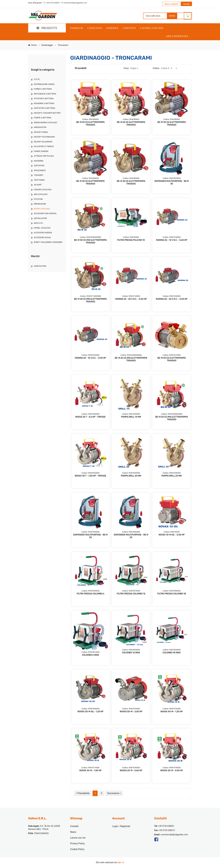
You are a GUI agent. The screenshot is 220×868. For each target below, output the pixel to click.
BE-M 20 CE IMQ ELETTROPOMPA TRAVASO (172, 418)
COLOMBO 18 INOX (172, 653)
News (73, 832)
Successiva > (114, 793)
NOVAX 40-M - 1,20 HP (172, 712)
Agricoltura (40, 266)
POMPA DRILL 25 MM (172, 476)
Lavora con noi (152, 28)
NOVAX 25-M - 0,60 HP (131, 771)
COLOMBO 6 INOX (90, 655)
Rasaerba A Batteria (44, 103)
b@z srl (121, 862)
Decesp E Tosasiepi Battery (47, 113)
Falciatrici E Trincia (44, 146)
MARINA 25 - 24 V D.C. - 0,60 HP (131, 299)
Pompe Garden (41, 151)
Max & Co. (39, 223)
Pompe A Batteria (43, 118)
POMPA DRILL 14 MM (131, 417)
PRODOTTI (47, 28)
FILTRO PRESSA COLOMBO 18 (172, 594)
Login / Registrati (121, 826)
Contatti (129, 28)
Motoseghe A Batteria (45, 94)
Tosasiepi (39, 175)
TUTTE (37, 79)
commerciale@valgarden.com (75, 3)
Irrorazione (40, 204)
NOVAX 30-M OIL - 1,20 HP (91, 712)
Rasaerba (39, 161)
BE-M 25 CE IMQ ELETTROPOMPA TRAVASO (131, 359)
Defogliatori (40, 218)
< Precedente (83, 793)
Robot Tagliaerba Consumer (48, 242)
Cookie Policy (77, 849)
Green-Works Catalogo (46, 123)
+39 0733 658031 (53, 3)
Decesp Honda (41, 132)
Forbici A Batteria (43, 89)
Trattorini (39, 180)
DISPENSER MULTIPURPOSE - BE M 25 (131, 536)
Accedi (186, 4)
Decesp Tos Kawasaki (44, 137)
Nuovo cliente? (171, 4)
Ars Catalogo (41, 194)
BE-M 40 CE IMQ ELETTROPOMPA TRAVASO (90, 300)
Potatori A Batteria (44, 98)
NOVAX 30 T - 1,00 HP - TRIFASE (90, 476)
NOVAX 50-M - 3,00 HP (131, 712)
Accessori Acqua (42, 237)
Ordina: (156, 68)
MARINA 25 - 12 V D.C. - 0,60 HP (172, 240)
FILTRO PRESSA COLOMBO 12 (131, 594)
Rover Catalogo (42, 209)
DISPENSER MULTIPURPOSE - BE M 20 (90, 536)
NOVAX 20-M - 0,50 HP (172, 771)
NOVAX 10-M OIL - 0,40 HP (172, 535)
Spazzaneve (40, 170)
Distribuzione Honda (44, 84)
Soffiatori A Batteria (45, 108)
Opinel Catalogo (42, 228)
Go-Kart (38, 185)
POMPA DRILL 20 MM (131, 476)
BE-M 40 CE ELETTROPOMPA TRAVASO (131, 182)
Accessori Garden (43, 233)
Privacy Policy (78, 843)
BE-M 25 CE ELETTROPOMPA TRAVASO (131, 124)
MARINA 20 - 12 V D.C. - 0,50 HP (90, 358)
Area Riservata (177, 36)
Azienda (112, 28)
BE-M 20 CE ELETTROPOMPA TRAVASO (90, 124)
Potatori (38, 199)
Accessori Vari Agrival (45, 213)
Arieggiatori (40, 127)
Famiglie (77, 28)
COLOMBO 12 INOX (131, 653)
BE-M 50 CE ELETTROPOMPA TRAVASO (172, 359)
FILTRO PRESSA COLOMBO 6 (90, 594)
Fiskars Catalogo (43, 190)
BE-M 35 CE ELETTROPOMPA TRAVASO (90, 182)
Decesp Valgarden (43, 142)
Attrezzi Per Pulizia (44, 156)
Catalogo (95, 28)
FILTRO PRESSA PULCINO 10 (131, 240)
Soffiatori (39, 166)
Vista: (126, 68)
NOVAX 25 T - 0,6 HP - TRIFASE (90, 417)
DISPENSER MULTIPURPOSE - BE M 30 (172, 182)
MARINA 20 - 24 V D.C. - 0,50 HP (172, 299)
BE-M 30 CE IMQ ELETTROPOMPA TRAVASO (91, 241)
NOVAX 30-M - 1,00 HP (90, 771)
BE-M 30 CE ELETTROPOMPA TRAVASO (172, 124)
